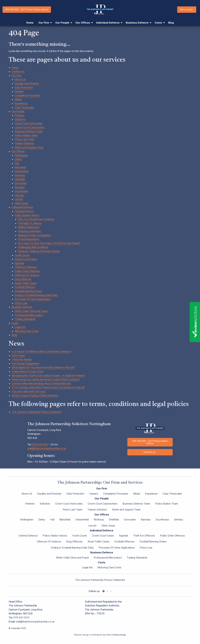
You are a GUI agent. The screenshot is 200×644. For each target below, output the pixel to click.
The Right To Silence (30, 223)
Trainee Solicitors (25, 143)
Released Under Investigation (35, 235)
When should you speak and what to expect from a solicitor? (46, 379)
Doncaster (21, 183)
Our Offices (18, 151)
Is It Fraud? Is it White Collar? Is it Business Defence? (42, 351)
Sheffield (20, 179)
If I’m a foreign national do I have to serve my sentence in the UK (48, 387)
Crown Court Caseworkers (30, 127)
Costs (15, 323)
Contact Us (18, 71)
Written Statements (29, 227)
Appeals (19, 263)
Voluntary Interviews (30, 231)
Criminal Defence (24, 211)
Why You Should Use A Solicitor (36, 219)
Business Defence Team (29, 131)
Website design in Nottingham (88, 635)
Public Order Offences (27, 271)
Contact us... (150, 452)
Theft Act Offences (26, 267)
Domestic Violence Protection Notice (39, 251)
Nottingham (21, 155)
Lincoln (19, 199)
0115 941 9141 (40, 444)
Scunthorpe (21, 191)
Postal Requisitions (29, 239)
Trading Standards (25, 319)
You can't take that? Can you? (29, 391)
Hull (17, 163)
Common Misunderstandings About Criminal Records (41, 383)
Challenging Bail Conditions (33, 247)
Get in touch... (187, 9)
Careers (19, 91)
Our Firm (16, 76)
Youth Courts (22, 255)
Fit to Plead (18, 356)
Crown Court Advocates (29, 123)
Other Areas (22, 203)
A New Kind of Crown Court (27, 371)
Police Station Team (26, 135)
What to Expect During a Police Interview (35, 395)
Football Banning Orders (28, 291)
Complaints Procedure (27, 95)
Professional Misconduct (29, 315)
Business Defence (22, 307)
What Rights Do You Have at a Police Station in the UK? (43, 367)
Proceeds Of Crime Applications (33, 299)
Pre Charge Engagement (25, 363)
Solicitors (20, 119)
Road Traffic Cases (26, 283)
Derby (18, 159)
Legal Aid (20, 327)
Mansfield (20, 167)
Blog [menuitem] (171, 23)
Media (18, 99)
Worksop (20, 175)
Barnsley (20, 187)
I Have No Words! (22, 359)
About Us (20, 79)
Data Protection (24, 88)
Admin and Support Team (29, 147)
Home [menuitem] (30, 23)
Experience (21, 103)
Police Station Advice (27, 215)
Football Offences (25, 287)
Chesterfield (22, 171)
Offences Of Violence (27, 275)
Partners (20, 115)
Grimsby (19, 195)
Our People (18, 111)
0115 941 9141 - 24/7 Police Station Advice (27, 9)
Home (15, 68)
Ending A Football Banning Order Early (36, 295)
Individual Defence (22, 207)
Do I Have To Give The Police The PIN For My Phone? (49, 243)
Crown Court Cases (26, 259)
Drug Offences (23, 279)
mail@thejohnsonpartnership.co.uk (47, 448)
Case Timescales (24, 107)
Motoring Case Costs (27, 331)
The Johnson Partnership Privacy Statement (37, 412)
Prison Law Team (25, 139)
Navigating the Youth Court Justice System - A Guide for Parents (48, 376)
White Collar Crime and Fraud (31, 311)
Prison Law (21, 303)
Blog (14, 335)
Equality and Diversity (27, 83)
